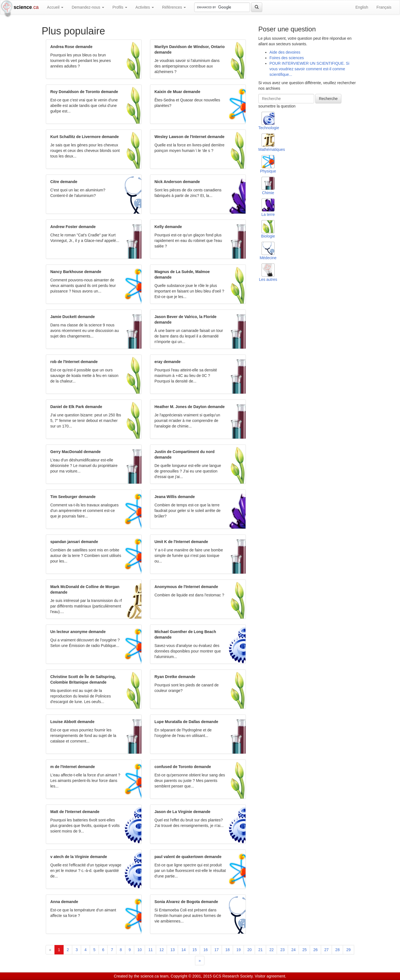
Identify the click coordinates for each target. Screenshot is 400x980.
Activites (145, 7)
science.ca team (154, 976)
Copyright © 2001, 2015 (191, 976)
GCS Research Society (233, 976)
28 (337, 950)
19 (239, 950)
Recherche (328, 99)
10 (140, 950)
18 (227, 950)
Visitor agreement (270, 976)
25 (304, 950)
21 (261, 950)
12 (162, 950)
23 (282, 950)
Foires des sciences (287, 58)
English (362, 7)
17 (217, 950)
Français (384, 7)
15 (195, 950)
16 (206, 950)
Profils (120, 7)
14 (184, 950)
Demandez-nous (88, 7)
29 (349, 950)
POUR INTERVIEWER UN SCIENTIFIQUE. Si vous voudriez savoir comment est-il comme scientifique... (309, 69)
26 (316, 950)
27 (327, 950)
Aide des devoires (285, 52)
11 (151, 950)
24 (294, 950)
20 (249, 950)
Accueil (55, 7)
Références (174, 7)
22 (272, 950)
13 (172, 950)
